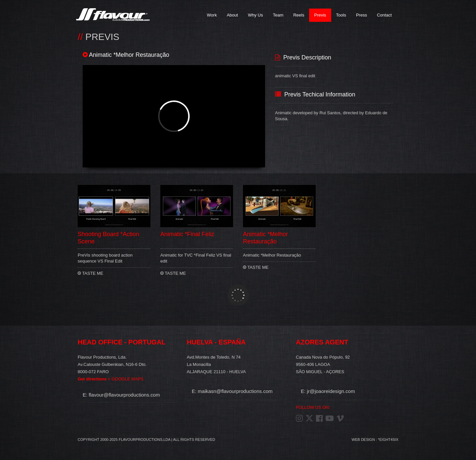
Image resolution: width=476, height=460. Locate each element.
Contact (384, 15)
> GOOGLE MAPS (111, 379)
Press (361, 15)
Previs (320, 15)
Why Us (256, 15)
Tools (341, 15)
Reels (299, 15)
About (232, 15)
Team (278, 15)
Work (212, 15)
